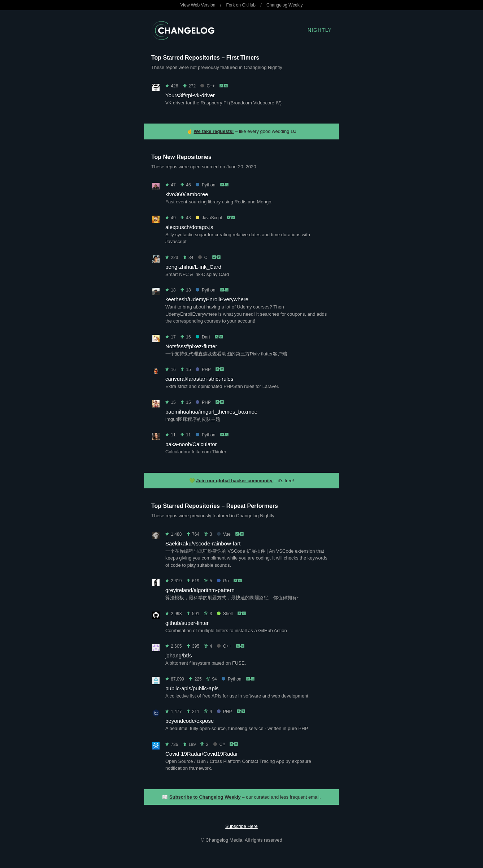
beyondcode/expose (190, 721)
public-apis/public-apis (192, 688)
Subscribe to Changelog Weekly (205, 797)
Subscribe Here (241, 826)
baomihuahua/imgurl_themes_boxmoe (211, 412)
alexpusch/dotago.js (189, 227)
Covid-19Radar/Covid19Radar (202, 754)
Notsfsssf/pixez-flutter (191, 346)
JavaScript (209, 218)
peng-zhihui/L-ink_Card (193, 267)
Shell (225, 614)
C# (219, 744)
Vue (224, 534)
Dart (203, 337)
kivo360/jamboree (187, 194)
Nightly (320, 30)
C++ (208, 86)
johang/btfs (179, 655)
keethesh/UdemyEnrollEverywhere (207, 299)
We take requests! (214, 131)
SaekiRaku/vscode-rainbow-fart (203, 543)
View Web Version (198, 5)
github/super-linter (187, 623)
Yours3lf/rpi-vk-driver (190, 95)
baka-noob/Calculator (191, 444)
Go (223, 581)
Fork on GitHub (241, 5)
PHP (203, 370)
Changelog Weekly (285, 5)
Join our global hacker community (234, 481)
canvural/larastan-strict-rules (199, 379)
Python (205, 185)
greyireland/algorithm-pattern (200, 590)
